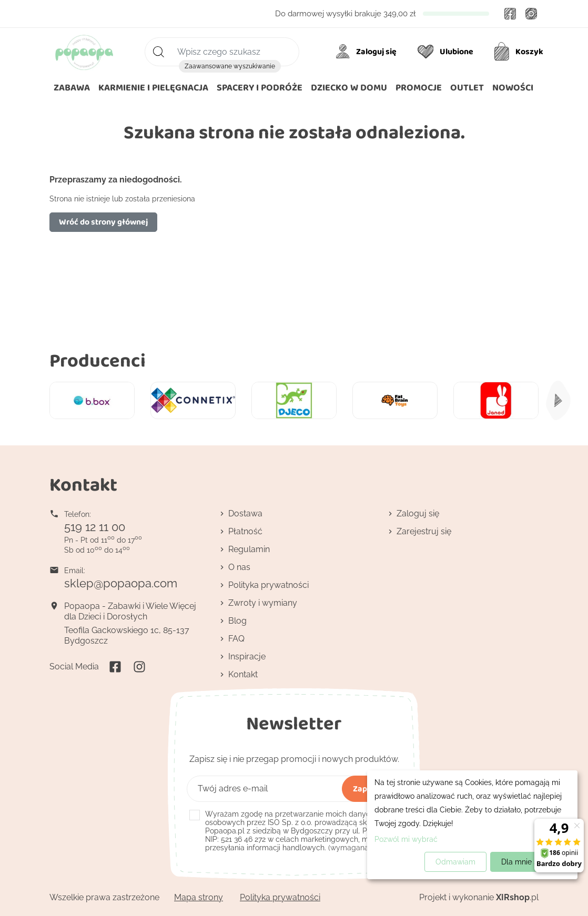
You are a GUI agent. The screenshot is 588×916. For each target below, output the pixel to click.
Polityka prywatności (268, 585)
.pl (517, 897)
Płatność (245, 531)
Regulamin (249, 549)
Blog (237, 621)
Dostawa (245, 513)
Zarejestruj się (424, 531)
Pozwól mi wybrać (406, 839)
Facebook (510, 14)
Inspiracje (247, 657)
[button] (349, 88)
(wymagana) (301, 831)
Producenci (98, 360)
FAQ (236, 639)
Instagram (531, 14)
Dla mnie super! (528, 862)
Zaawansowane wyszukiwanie (230, 66)
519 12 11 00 (95, 527)
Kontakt (243, 674)
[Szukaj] (222, 52)
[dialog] (472, 825)
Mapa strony (199, 897)
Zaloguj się (418, 513)
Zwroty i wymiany (263, 603)
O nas (239, 567)
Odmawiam (455, 862)
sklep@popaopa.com (121, 583)
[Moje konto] (368, 52)
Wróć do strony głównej (103, 222)
